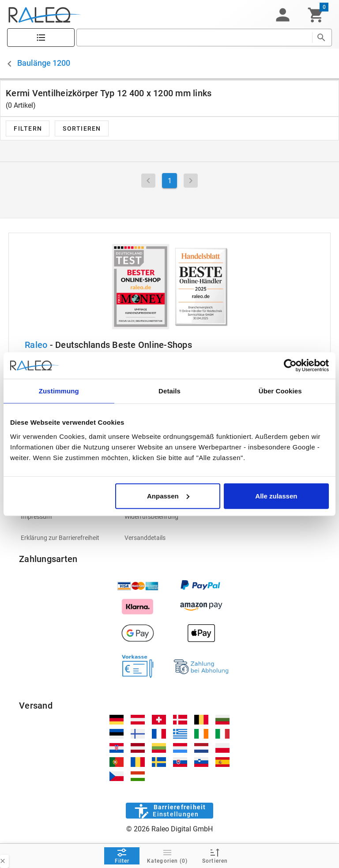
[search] (194, 38)
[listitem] (66, 517)
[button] (282, 15)
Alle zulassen (276, 496)
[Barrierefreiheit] (169, 811)
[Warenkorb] (316, 15)
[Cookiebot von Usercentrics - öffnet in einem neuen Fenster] (290, 366)
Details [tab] (169, 391)
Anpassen (168, 496)
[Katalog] (41, 38)
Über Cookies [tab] (280, 391)
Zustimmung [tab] (59, 391)
